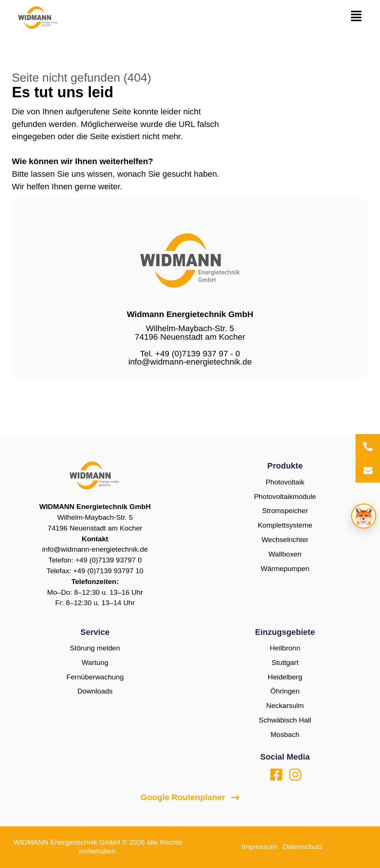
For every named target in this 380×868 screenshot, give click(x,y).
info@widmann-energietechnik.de (95, 549)
